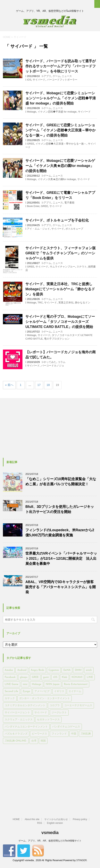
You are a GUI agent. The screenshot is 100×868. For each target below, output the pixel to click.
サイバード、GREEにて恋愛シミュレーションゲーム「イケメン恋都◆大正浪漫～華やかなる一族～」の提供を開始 (61, 130)
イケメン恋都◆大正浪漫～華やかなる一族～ (61, 144)
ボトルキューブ (74, 229)
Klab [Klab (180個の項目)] (64, 677)
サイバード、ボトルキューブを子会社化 (57, 220)
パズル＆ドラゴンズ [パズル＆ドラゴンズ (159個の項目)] (16, 734)
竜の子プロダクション (57, 339)
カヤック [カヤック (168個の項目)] (10, 698)
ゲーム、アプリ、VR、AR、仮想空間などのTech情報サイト (50, 841)
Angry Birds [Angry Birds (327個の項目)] (37, 670)
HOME (16, 819)
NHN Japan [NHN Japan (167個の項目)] (53, 684)
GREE (31, 144)
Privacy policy (80, 819)
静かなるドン (83, 303)
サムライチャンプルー (62, 267)
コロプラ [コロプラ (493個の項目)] (55, 705)
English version (55, 823)
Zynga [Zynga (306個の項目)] (26, 691)
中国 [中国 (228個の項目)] (74, 734)
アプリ (47, 76)
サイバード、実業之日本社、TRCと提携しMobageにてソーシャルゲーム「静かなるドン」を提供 (60, 289)
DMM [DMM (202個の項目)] (78, 670)
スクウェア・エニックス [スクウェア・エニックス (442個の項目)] (19, 720)
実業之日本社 (66, 303)
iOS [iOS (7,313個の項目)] (55, 677)
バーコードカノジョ (53, 366)
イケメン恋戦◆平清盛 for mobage (57, 112)
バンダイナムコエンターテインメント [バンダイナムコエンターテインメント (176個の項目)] (26, 727)
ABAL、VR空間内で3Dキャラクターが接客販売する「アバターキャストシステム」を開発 (61, 587)
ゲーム (57, 76)
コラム (62, 362)
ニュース (67, 76)
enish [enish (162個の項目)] (89, 670)
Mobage (32, 112)
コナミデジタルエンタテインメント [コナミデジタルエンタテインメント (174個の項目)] (25, 705)
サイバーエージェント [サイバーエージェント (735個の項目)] (17, 713)
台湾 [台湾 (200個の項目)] (34, 741)
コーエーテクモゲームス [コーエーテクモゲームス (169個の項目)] (78, 705)
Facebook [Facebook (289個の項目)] (10, 677)
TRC (40, 303)
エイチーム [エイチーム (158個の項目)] (75, 691)
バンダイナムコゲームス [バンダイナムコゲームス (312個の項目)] (66, 727)
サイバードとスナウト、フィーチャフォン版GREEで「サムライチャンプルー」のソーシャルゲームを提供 (61, 253)
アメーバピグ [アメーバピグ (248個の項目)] (42, 691)
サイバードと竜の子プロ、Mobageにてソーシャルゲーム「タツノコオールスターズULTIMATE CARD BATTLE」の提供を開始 (60, 322)
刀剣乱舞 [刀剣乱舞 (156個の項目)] (86, 734)
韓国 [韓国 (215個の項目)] (43, 741)
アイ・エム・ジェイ (38, 229)
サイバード (39, 80)
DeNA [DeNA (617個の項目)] (67, 670)
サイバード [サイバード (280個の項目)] (41, 713)
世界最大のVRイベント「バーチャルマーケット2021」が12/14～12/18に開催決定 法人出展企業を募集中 (61, 559)
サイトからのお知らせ (56, 819)
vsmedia (50, 833)
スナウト (82, 267)
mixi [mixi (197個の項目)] (25, 684)
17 (39, 385)
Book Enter (33, 206)
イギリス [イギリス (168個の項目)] (59, 691)
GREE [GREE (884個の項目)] (35, 677)
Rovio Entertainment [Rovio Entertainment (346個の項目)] (76, 684)
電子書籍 (69, 203)
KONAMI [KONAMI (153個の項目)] (77, 677)
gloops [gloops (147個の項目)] (24, 677)
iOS (29, 80)
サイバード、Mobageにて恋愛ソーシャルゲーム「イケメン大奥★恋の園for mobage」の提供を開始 (60, 166)
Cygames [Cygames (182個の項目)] (54, 670)
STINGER (81, 860)
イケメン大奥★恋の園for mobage (57, 179)
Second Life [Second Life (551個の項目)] (11, 691)
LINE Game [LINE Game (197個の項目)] (12, 684)
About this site (32, 819)
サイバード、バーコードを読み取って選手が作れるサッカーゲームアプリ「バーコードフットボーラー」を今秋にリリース (61, 66)
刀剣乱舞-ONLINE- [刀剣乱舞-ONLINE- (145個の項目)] (16, 741)
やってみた (50, 362)
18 (48, 385)
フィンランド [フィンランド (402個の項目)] (59, 734)
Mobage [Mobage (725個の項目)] (37, 684)
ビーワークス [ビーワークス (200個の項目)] (39, 734)
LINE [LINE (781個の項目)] (90, 677)
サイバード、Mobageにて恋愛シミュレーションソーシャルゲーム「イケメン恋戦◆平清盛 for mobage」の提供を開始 (61, 98)
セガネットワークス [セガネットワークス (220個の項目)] (48, 720)
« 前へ (9, 385)
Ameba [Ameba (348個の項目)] (9, 670)
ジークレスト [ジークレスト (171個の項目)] (59, 713)
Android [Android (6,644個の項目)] (22, 670)
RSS (40, 823)
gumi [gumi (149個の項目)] (46, 677)
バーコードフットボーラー (62, 80)
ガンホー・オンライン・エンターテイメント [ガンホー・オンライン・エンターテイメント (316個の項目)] (45, 698)
